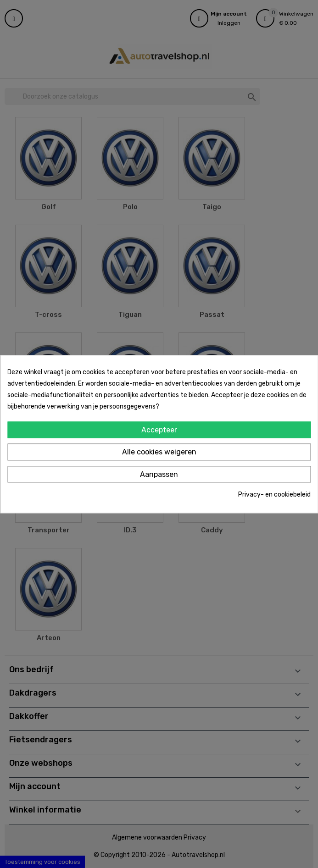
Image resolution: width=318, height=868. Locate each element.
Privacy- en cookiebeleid (274, 495)
